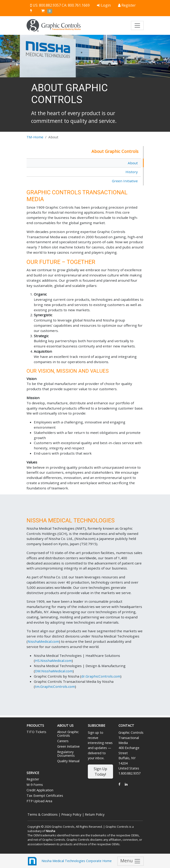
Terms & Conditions (43, 814)
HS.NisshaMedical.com (53, 660)
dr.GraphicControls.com (101, 676)
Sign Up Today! (100, 772)
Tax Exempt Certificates (45, 796)
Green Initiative (125, 181)
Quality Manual (68, 761)
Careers (63, 741)
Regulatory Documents (66, 754)
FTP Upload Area (39, 801)
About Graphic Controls (68, 734)
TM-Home (35, 137)
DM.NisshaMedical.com (54, 671)
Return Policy (95, 814)
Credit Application (40, 790)
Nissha (51, 831)
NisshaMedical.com (43, 641)
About (133, 163)
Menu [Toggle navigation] (131, 861)
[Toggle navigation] (137, 25)
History (132, 172)
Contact (126, 725)
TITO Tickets (36, 732)
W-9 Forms (35, 785)
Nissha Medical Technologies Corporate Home (69, 861)
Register (33, 779)
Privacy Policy (71, 814)
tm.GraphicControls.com (55, 686)
